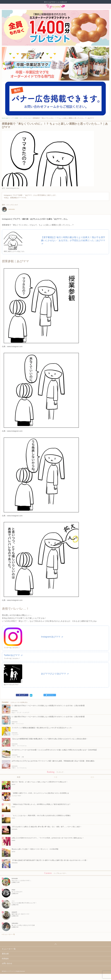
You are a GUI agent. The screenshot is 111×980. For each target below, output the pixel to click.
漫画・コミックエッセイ (23, 118)
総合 (92, 777)
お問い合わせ (7, 963)
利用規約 (5, 959)
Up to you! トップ (8, 118)
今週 (55, 777)
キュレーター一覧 (8, 934)
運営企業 (5, 954)
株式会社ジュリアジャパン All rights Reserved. (13, 971)
